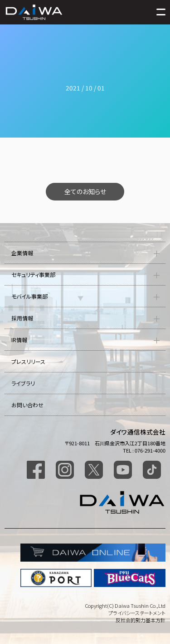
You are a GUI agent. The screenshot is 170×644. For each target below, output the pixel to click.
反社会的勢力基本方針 (141, 620)
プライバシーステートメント (137, 613)
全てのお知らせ (85, 191)
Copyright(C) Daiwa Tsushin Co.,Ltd (125, 606)
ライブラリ (23, 383)
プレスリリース (28, 361)
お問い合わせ (27, 405)
